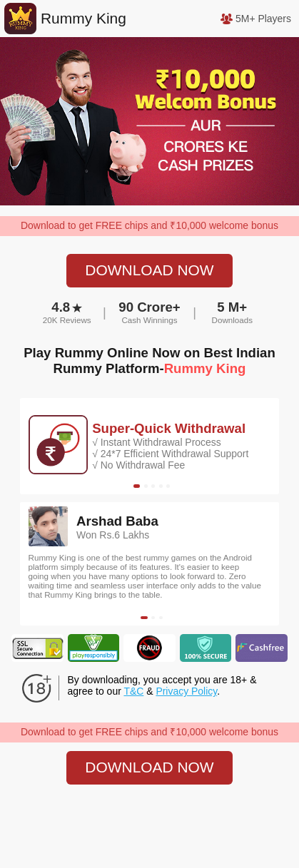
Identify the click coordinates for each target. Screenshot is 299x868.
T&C (133, 691)
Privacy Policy (186, 691)
